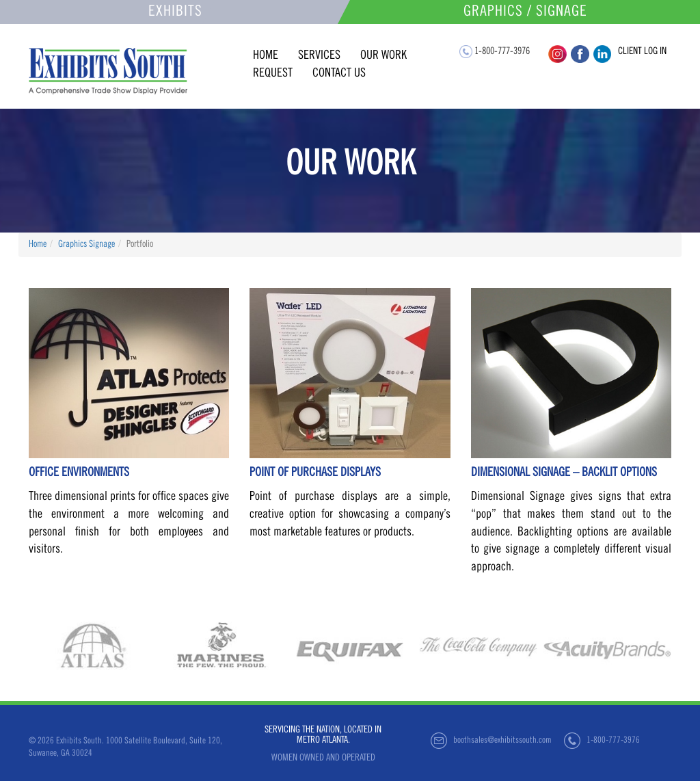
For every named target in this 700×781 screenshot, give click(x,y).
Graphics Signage (86, 245)
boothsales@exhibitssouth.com (502, 741)
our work (383, 56)
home (266, 56)
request (273, 74)
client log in (642, 52)
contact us (339, 74)
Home (38, 245)
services (319, 56)
